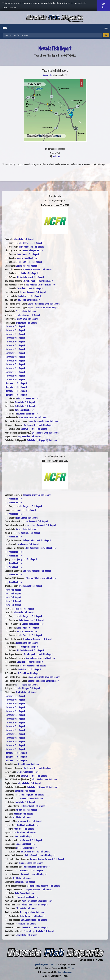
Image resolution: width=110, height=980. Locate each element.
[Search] (106, 35)
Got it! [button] (103, 6)
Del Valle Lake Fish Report (29, 533)
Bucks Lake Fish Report (25, 402)
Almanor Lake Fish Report (28, 399)
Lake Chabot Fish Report (27, 518)
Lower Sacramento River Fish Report (44, 304)
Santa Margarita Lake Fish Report (39, 931)
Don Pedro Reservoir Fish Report (38, 270)
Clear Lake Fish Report (24, 239)
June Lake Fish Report (23, 814)
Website (56, 157)
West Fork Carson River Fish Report (37, 901)
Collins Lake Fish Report (27, 266)
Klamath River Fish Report (29, 764)
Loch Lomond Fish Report (28, 544)
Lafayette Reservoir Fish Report (37, 541)
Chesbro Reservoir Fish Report (35, 522)
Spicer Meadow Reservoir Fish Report (44, 886)
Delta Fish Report (13, 590)
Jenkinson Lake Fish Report (31, 863)
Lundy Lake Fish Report (25, 802)
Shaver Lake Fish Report (26, 935)
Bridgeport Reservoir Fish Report (39, 425)
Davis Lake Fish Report (25, 410)
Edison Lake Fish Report (26, 909)
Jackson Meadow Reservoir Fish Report (47, 859)
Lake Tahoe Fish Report (25, 893)
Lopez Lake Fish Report (26, 924)
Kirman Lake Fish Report (27, 810)
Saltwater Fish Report (15, 327)
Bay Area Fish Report (14, 499)
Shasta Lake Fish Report (27, 311)
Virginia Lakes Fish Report (29, 437)
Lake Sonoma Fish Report (28, 255)
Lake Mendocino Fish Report (32, 247)
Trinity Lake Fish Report (26, 323)
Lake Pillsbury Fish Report (33, 251)
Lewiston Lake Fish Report (30, 296)
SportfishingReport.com (44, 965)
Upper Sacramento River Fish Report (44, 308)
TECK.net (71, 968)
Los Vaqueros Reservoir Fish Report (42, 548)
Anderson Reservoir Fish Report (37, 495)
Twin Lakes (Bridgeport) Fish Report (43, 440)
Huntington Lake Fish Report (33, 912)
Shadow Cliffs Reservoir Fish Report (42, 579)
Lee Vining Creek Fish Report (32, 806)
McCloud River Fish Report (29, 300)
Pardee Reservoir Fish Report (33, 292)
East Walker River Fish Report (34, 429)
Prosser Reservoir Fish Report (34, 875)
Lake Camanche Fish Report (30, 262)
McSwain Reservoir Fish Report (31, 277)
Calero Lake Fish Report (26, 510)
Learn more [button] (9, 7)
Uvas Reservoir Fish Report (30, 586)
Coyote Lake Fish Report (27, 529)
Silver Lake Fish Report (25, 791)
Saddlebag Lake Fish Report (32, 795)
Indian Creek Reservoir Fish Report (40, 855)
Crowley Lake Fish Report (28, 772)
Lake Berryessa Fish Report (30, 243)
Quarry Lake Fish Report (27, 560)
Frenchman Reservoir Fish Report (33, 418)
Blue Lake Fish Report (24, 837)
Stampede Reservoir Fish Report (38, 890)
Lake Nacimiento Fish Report (33, 916)
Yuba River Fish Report (24, 829)
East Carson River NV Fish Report (35, 852)
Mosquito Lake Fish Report (31, 871)
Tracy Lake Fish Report (24, 609)
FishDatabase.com (65, 972)
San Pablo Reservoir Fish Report (37, 571)
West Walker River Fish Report (45, 433)
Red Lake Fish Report (23, 878)
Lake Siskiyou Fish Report (29, 315)
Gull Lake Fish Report (23, 818)
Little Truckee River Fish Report (36, 867)
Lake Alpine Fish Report (26, 833)
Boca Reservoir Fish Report (30, 840)
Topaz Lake (48, 76)
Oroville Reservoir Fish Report (30, 289)
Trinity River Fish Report (27, 319)
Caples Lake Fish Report (26, 844)
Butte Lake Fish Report (25, 406)
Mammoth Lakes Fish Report (32, 799)
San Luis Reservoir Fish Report (35, 928)
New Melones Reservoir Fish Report (41, 285)
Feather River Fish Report (28, 414)
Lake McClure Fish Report (27, 273)
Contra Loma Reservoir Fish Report (41, 525)
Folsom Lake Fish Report (27, 643)
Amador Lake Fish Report (28, 258)
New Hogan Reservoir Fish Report (39, 281)
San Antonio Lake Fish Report (34, 920)
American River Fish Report (30, 821)
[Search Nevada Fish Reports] (52, 35)
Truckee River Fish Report (28, 897)
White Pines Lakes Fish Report (35, 905)
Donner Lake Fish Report (27, 848)
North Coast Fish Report (16, 384)
